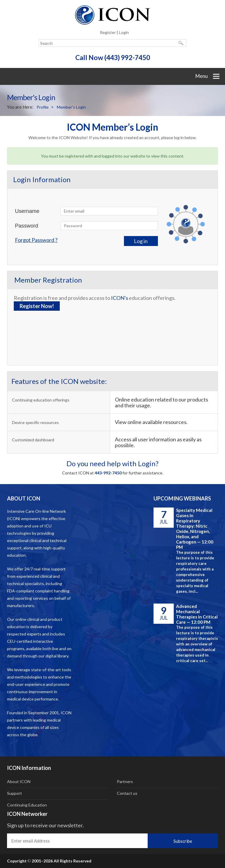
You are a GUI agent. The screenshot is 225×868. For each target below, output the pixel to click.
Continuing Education (27, 805)
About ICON (19, 781)
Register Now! (37, 306)
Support (15, 793)
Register (108, 32)
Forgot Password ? (36, 240)
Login (124, 32)
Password (27, 226)
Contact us (127, 793)
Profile (43, 107)
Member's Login (71, 107)
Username (27, 211)
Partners (125, 781)
